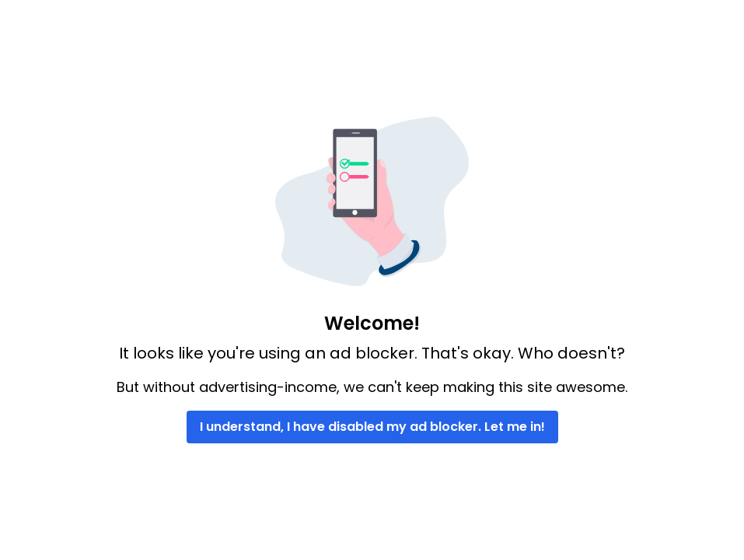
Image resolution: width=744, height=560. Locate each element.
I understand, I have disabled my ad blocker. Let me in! (372, 427)
